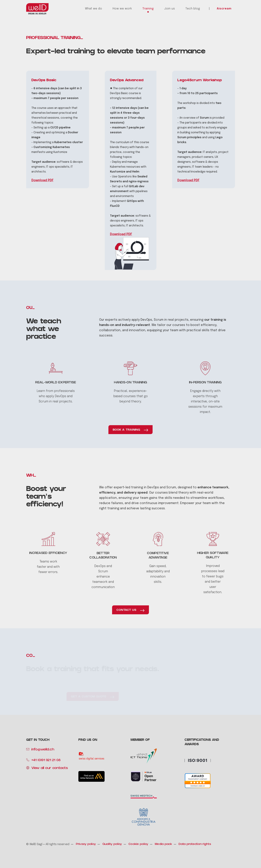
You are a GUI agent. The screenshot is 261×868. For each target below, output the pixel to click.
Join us (170, 9)
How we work (122, 9)
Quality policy (112, 844)
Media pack (163, 844)
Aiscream (224, 9)
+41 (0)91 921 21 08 (46, 760)
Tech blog (193, 9)
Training (148, 9)
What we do (94, 9)
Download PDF (43, 180)
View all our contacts (50, 768)
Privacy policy (86, 844)
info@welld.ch (43, 750)
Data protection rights (195, 844)
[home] (37, 9)
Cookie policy (138, 844)
